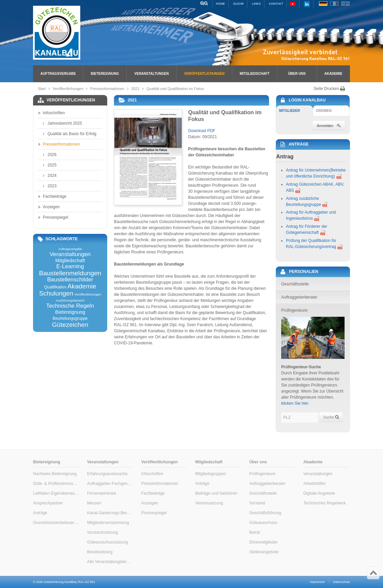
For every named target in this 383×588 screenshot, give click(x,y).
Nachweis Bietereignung (55, 474)
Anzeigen (49, 207)
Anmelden (329, 126)
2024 (50, 176)
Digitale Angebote (319, 493)
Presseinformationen (107, 89)
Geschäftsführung (265, 513)
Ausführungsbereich (70, 301)
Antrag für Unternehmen (308, 170)
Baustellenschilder (70, 280)
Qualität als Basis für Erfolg (70, 134)
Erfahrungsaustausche (107, 474)
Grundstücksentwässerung (56, 523)
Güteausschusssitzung (107, 542)
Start (42, 89)
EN (345, 4)
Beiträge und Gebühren (216, 493)
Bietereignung (105, 74)
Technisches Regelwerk (325, 503)
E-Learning (70, 267)
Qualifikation (55, 287)
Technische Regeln (70, 306)
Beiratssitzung (100, 552)
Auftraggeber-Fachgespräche (110, 484)
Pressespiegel (53, 217)
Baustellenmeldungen (70, 273)
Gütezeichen (70, 325)
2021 (135, 89)
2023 (50, 186)
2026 (50, 155)
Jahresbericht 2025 (62, 123)
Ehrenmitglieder (263, 542)
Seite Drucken (329, 89)
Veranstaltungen (152, 74)
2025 (50, 165)
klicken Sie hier (295, 403)
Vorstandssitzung (102, 532)
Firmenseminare (102, 493)
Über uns (297, 74)
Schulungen (56, 293)
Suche (239, 4)
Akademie (333, 74)
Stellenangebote (264, 552)
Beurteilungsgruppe (70, 318)
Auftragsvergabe (58, 74)
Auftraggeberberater (267, 484)
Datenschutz (342, 582)
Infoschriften (51, 113)
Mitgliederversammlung (108, 523)
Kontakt (276, 4)
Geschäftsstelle (263, 493)
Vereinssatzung (209, 503)
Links (256, 4)
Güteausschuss (263, 523)
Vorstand (257, 503)
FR (334, 4)
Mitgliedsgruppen (211, 474)
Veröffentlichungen (204, 74)
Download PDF (202, 131)
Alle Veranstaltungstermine (110, 562)
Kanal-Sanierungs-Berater (110, 513)
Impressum (317, 582)
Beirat (254, 532)
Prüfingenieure (262, 474)
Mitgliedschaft (255, 74)
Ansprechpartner (48, 503)
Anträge (40, 513)
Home (220, 4)
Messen (94, 503)
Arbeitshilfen (315, 484)
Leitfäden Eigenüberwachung (56, 493)
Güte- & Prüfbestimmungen (56, 484)
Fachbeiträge (52, 196)
